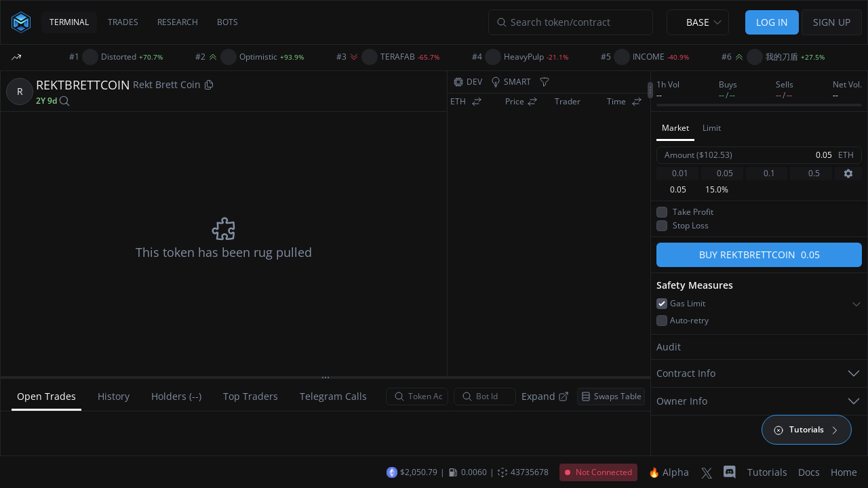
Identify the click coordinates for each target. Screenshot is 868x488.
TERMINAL (69, 22)
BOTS (228, 22)
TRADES (123, 22)
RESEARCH (178, 22)
